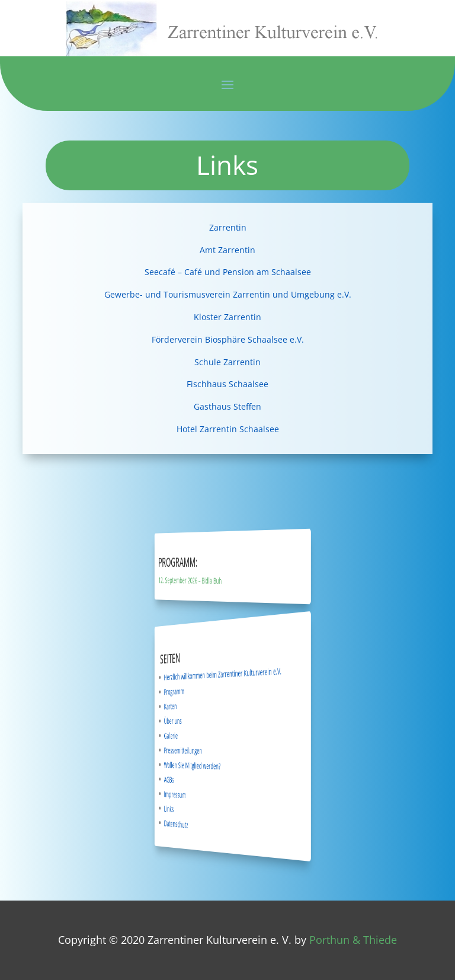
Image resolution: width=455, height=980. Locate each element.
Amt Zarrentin (227, 250)
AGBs (196, 778)
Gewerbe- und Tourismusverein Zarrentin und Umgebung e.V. (228, 294)
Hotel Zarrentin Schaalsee (228, 429)
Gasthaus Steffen (227, 406)
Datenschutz (200, 822)
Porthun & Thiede (353, 940)
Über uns (198, 721)
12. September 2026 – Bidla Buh (208, 580)
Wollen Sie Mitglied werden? (209, 765)
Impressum (199, 793)
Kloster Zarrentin (227, 317)
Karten (197, 706)
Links (196, 807)
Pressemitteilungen (204, 750)
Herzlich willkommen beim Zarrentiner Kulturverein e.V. (225, 673)
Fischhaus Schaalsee (227, 384)
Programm (199, 692)
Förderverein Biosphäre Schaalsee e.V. (228, 339)
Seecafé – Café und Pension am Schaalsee (228, 272)
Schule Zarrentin (227, 362)
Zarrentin (228, 227)
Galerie (197, 735)
